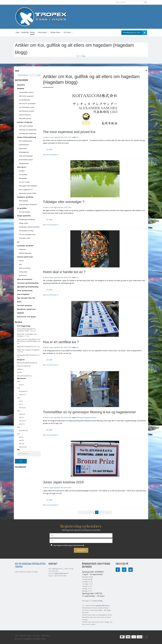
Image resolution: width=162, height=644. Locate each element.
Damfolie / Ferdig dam (25, 122)
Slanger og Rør (24, 223)
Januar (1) (22, 424)
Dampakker (21, 85)
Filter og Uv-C (22, 167)
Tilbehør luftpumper (25, 253)
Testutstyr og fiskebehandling (28, 283)
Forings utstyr (23, 272)
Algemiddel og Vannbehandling (28, 287)
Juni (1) (21, 404)
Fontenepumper (24, 145)
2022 (19, 427)
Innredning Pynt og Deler (27, 111)
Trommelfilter (23, 175)
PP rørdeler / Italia (25, 238)
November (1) (23, 391)
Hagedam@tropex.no (61, 573)
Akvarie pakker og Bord (26, 92)
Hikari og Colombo (25, 268)
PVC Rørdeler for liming (26, 231)
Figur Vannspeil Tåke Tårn (26, 298)
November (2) (23, 430)
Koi (78, 137)
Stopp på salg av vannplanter (28, 205)
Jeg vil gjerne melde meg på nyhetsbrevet (77, 545)
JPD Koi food (23, 276)
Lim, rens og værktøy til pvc (27, 234)
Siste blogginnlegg (24, 326)
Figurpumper (23, 148)
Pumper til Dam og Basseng (27, 137)
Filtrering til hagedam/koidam (86, 417)
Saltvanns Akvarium (25, 115)
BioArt (19, 302)
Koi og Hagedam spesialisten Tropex (30, 565)
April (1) (21, 385)
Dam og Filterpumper (26, 141)
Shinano (21, 261)
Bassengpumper (24, 152)
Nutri (20, 264)
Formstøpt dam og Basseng (27, 133)
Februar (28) (23, 447)
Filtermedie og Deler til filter (28, 193)
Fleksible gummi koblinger (27, 219)
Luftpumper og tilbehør (25, 246)
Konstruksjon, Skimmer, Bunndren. (29, 227)
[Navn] (81, 535)
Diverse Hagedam (23, 294)
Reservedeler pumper (26, 160)
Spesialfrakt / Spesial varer (26, 309)
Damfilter (22, 171)
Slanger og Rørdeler (24, 216)
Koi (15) (19, 372)
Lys (18, 242)
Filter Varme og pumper (26, 96)
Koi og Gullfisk (22, 208)
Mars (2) (21, 444)
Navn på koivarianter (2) (24, 376)
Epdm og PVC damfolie (26, 126)
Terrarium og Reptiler (25, 305)
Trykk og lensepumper (26, 156)
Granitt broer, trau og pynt (26, 317)
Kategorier (21, 360)
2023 (19, 411)
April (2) (21, 440)
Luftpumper (23, 249)
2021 (19, 434)
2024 (19, 398)
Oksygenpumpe (24, 163)
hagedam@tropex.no (103, 605)
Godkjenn (81, 550)
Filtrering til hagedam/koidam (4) (27, 363)
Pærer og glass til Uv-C (26, 190)
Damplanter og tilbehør (25, 197)
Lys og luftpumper (25, 100)
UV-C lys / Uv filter (24, 182)
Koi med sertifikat (24, 212)
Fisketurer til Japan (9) (24, 366)
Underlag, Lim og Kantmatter (28, 130)
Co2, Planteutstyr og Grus (27, 107)
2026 (19, 381)
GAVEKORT (21, 313)
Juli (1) (21, 401)
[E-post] (81, 541)
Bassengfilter (23, 178)
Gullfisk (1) (20, 369)
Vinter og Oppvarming (25, 291)
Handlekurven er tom (135, 33)
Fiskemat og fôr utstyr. (25, 257)
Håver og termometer (25, 279)
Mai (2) (21, 437)
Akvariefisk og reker (25, 119)
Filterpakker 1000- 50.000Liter (28, 186)
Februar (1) (22, 395)
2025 (19, 388)
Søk (145, 2)
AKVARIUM (21, 89)
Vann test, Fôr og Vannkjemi (27, 104)
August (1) (22, 414)
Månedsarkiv (22, 378)
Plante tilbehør (24, 201)
